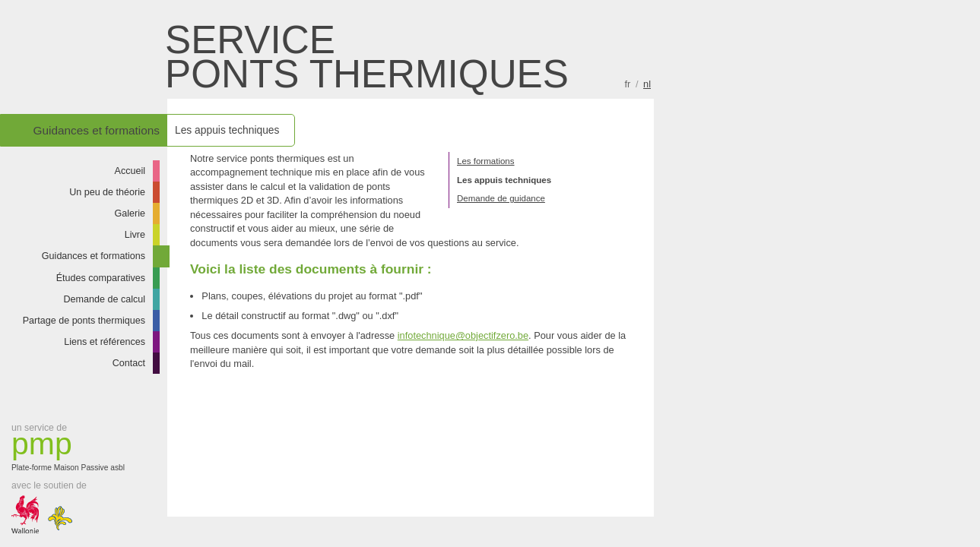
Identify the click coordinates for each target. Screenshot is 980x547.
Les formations (486, 161)
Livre (135, 235)
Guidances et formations (94, 256)
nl (647, 84)
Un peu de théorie (107, 192)
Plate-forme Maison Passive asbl (72, 450)
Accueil (130, 171)
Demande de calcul (104, 299)
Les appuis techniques (504, 180)
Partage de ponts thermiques (84, 321)
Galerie (130, 213)
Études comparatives (101, 278)
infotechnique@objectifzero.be (463, 335)
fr (628, 84)
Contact (129, 363)
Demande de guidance (501, 198)
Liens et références (105, 342)
